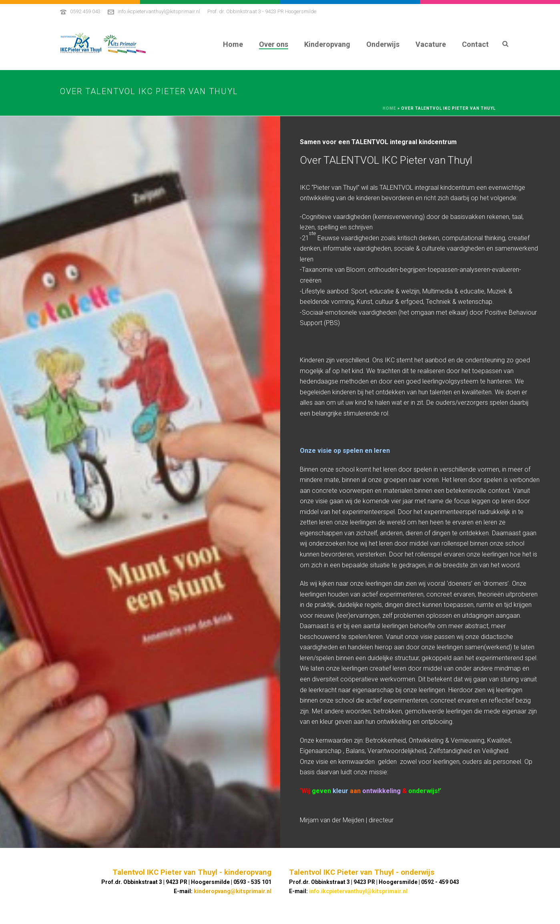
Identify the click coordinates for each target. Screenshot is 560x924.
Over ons (274, 44)
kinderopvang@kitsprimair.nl (233, 891)
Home (233, 44)
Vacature (431, 44)
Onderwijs (383, 44)
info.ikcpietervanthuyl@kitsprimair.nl (159, 11)
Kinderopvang (327, 44)
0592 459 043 (85, 11)
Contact (475, 44)
